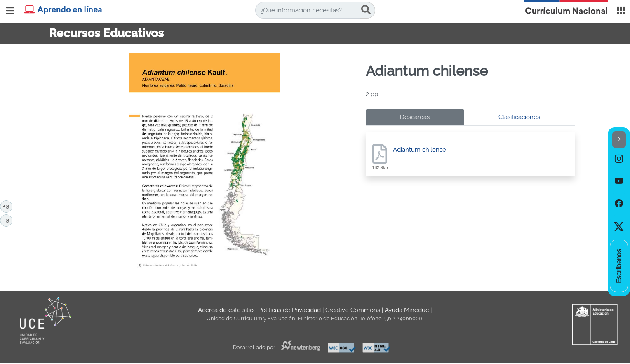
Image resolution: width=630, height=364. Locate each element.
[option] (619, 159)
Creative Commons (353, 310)
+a (8, 206)
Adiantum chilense (420, 150)
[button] (619, 140)
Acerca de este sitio (226, 310)
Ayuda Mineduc (407, 310)
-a (8, 220)
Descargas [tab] (415, 117)
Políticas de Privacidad (289, 310)
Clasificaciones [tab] (519, 117)
